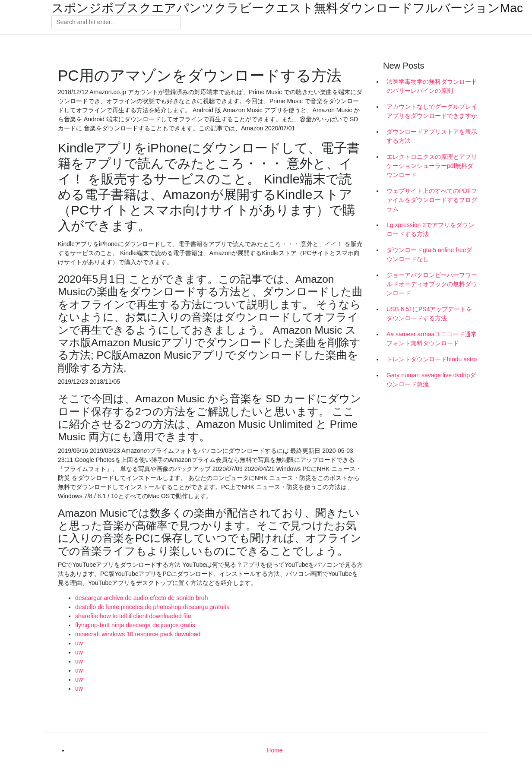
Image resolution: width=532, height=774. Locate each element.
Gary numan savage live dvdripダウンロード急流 (431, 380)
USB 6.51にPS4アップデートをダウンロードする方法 (429, 314)
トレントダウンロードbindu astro (432, 359)
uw (79, 643)
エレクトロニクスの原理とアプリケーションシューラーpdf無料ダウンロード (432, 166)
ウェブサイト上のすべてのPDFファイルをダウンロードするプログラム (432, 200)
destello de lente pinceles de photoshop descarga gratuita (152, 607)
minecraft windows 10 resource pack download (138, 634)
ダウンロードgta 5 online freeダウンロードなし (429, 254)
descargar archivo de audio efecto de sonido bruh (141, 598)
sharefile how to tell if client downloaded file (133, 616)
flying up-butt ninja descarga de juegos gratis (135, 625)
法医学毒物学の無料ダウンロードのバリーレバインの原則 (432, 86)
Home (274, 750)
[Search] (116, 22)
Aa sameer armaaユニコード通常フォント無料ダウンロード (432, 339)
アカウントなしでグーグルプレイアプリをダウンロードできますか (432, 111)
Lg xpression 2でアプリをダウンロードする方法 (430, 229)
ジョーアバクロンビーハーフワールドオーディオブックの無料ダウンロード (432, 284)
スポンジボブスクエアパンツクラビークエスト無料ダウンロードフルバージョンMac (287, 8)
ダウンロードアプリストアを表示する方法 (432, 136)
